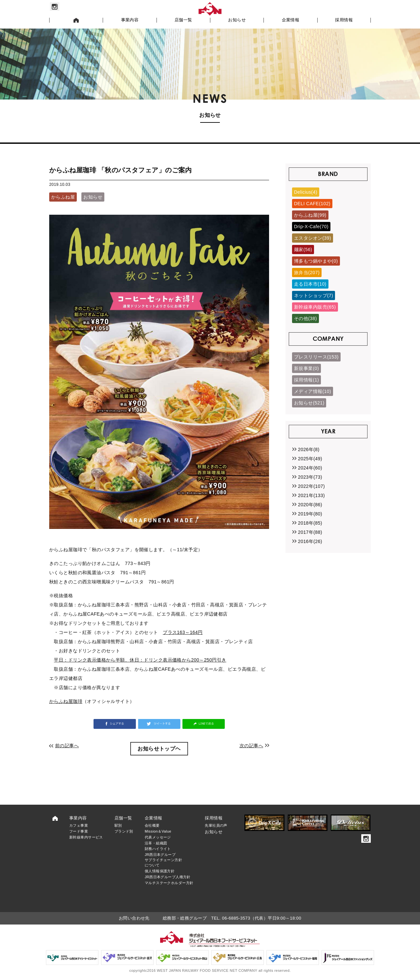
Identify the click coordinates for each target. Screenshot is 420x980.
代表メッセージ (158, 837)
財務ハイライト (158, 849)
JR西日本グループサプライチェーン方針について (163, 860)
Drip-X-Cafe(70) (311, 227)
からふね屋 (63, 197)
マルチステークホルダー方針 (169, 883)
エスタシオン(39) (313, 238)
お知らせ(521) (309, 403)
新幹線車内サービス (86, 837)
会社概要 (152, 825)
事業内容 (130, 20)
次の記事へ (251, 746)
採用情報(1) (306, 380)
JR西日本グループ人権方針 (168, 877)
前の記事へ (67, 746)
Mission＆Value (158, 831)
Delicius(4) (306, 192)
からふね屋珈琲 (66, 701)
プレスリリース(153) (316, 357)
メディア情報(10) (313, 391)
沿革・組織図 (156, 843)
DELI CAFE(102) (312, 204)
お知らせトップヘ (159, 749)
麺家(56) (303, 250)
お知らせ (237, 20)
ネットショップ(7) (314, 295)
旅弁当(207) (307, 272)
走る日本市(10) (310, 284)
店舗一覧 (183, 20)
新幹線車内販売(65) (315, 307)
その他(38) (305, 318)
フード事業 (79, 831)
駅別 (118, 825)
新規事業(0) (306, 368)
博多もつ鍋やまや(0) (316, 261)
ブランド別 (124, 831)
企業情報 (291, 20)
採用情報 (344, 20)
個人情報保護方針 (160, 871)
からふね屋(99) (310, 215)
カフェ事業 (79, 825)
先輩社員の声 (216, 825)
